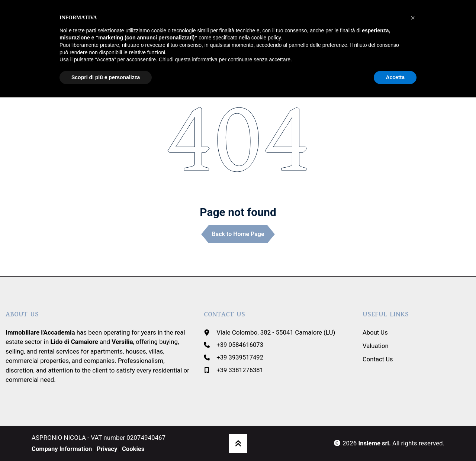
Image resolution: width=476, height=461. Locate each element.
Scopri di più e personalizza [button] (106, 77)
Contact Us (378, 358)
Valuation (376, 345)
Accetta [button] (395, 77)
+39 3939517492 (240, 357)
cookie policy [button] (266, 38)
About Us (375, 332)
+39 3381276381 (240, 370)
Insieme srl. (374, 443)
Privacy (108, 448)
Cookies (135, 448)
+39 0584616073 (240, 345)
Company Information (62, 448)
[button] (413, 18)
